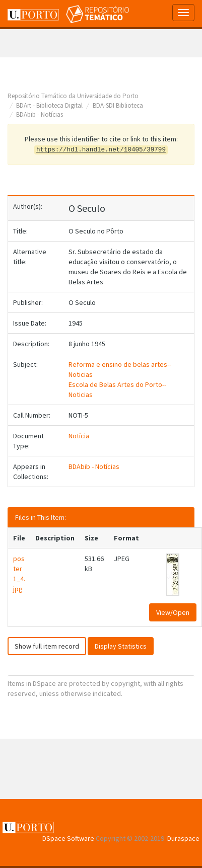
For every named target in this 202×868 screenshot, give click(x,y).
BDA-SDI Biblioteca (118, 105)
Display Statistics (121, 646)
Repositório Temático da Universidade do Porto (73, 96)
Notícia (79, 436)
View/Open (173, 612)
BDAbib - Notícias (40, 114)
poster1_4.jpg (19, 574)
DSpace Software (68, 838)
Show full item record (47, 646)
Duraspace (183, 838)
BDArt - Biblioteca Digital (49, 105)
